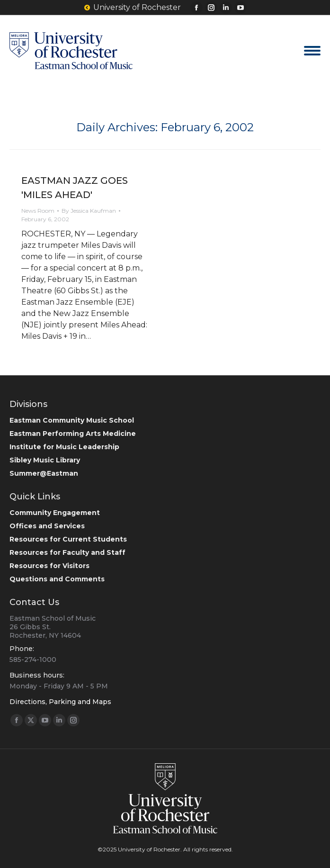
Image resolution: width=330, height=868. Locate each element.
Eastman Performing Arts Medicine (73, 434)
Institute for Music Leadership (64, 447)
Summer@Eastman (44, 473)
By (89, 211)
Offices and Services (47, 526)
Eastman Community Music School (72, 420)
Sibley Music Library (45, 460)
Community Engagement (55, 513)
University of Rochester (132, 8)
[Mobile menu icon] (312, 51)
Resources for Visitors (49, 566)
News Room (38, 211)
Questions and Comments (57, 579)
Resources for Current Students (68, 539)
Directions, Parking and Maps (60, 702)
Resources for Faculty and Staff (67, 552)
